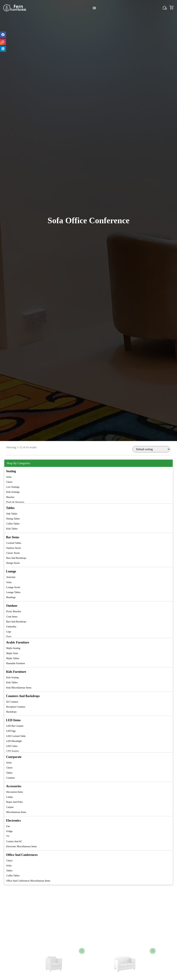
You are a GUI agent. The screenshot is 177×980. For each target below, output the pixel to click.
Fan (8, 826)
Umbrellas (11, 627)
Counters (11, 778)
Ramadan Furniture (16, 663)
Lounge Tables (13, 592)
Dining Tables (13, 519)
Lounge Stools (13, 587)
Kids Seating (12, 677)
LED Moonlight (14, 741)
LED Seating (13, 751)
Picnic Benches (14, 611)
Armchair (11, 577)
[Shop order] (151, 449)
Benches (10, 497)
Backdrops (11, 712)
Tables (9, 773)
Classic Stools (13, 553)
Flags (9, 637)
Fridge (9, 831)
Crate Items (12, 617)
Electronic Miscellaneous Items (22, 846)
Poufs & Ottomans (15, 502)
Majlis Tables (13, 658)
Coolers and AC (14, 841)
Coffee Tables (13, 524)
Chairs (9, 482)
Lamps (10, 797)
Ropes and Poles (15, 802)
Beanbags (11, 597)
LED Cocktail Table (16, 736)
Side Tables (12, 514)
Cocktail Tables (14, 543)
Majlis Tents (12, 653)
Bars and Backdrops (16, 558)
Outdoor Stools (14, 548)
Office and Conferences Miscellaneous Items (28, 881)
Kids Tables (12, 529)
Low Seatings (13, 487)
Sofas (9, 477)
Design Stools (13, 563)
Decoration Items (15, 792)
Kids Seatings (13, 492)
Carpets (10, 807)
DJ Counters (12, 702)
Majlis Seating (13, 648)
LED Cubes (12, 746)
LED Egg (11, 731)
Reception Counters (16, 707)
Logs (9, 632)
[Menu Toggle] (94, 8)
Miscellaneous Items (16, 812)
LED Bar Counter (15, 726)
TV (8, 836)
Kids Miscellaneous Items (19, 688)
